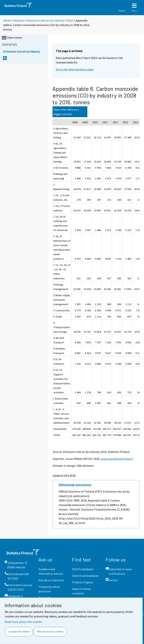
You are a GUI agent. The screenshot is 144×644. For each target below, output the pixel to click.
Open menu (12, 38)
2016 (70, 20)
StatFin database (83, 569)
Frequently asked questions (49, 589)
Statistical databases (85, 576)
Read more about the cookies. (24, 622)
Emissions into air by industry (46, 20)
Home (7, 20)
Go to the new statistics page (75, 69)
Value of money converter (81, 591)
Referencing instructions (75, 485)
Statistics (19, 20)
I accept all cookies (19, 631)
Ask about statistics (51, 580)
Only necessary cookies (50, 631)
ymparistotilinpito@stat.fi (117, 459)
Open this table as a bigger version (66, 112)
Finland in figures (83, 582)
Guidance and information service (51, 571)
